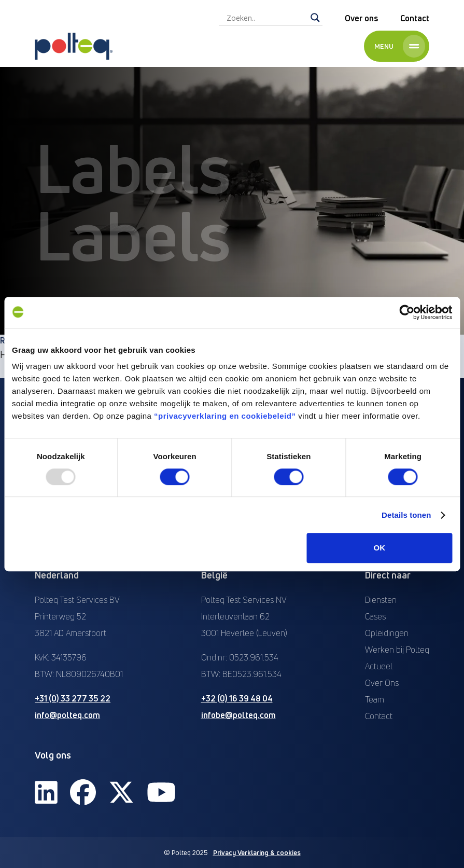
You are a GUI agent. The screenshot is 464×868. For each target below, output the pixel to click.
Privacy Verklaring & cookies (257, 852)
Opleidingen (387, 633)
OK (380, 548)
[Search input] (266, 18)
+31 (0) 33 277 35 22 (73, 698)
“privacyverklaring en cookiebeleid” (225, 416)
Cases (375, 616)
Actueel (379, 666)
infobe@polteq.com (238, 715)
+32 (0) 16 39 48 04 (237, 698)
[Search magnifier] (315, 18)
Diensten (381, 600)
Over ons (361, 18)
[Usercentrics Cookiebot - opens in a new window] (407, 312)
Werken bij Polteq (397, 650)
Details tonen (406, 515)
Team (375, 699)
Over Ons (382, 683)
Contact (415, 18)
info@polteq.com (67, 715)
